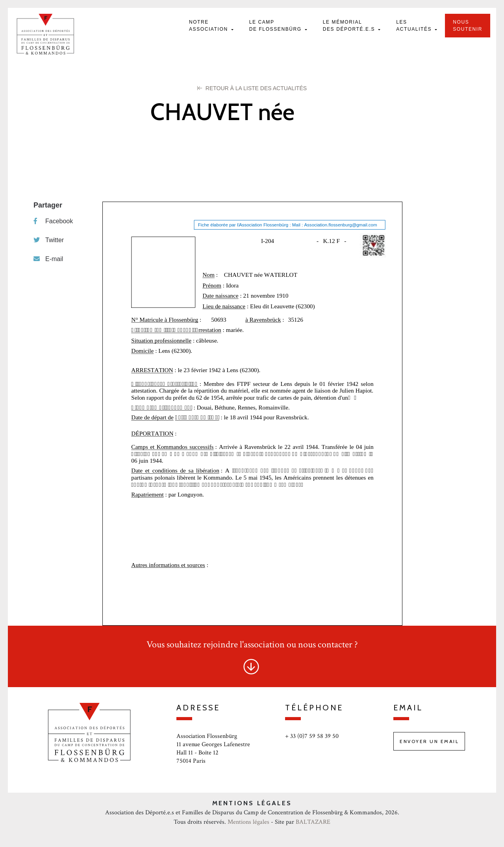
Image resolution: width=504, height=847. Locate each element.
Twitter (49, 240)
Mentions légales (248, 822)
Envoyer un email (429, 741)
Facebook (53, 221)
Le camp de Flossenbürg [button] (276, 26)
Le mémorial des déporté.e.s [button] (350, 26)
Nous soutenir (468, 26)
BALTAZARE (313, 822)
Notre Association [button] (209, 26)
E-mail (48, 259)
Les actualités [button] (415, 26)
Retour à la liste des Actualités (252, 88)
